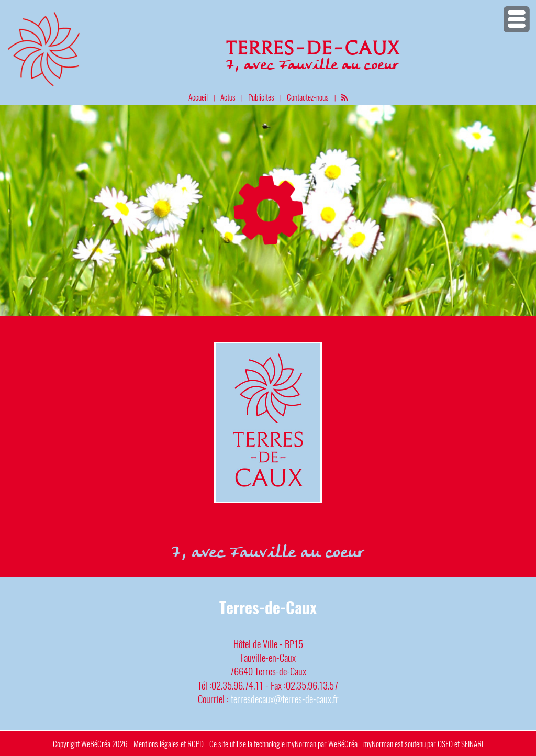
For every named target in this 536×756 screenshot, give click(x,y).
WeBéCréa (96, 743)
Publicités (261, 97)
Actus (228, 97)
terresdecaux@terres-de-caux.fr (285, 699)
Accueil (198, 97)
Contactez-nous (308, 97)
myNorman (301, 743)
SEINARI (472, 743)
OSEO (445, 743)
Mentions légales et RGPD (169, 743)
